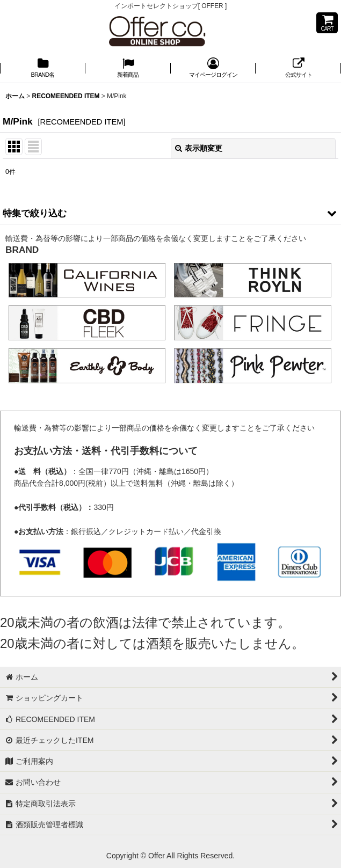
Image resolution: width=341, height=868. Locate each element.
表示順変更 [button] (199, 148)
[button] (170, 213)
